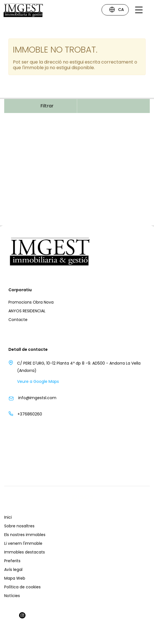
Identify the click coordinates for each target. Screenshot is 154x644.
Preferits (12, 561)
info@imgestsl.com (37, 398)
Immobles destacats (25, 552)
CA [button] (116, 10)
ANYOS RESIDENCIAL (27, 311)
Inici (8, 517)
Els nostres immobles (25, 535)
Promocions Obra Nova (31, 302)
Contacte (18, 320)
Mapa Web (15, 578)
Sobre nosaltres (19, 526)
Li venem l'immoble (23, 543)
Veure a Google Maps (38, 381)
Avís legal (13, 570)
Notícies (12, 596)
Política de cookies (22, 587)
